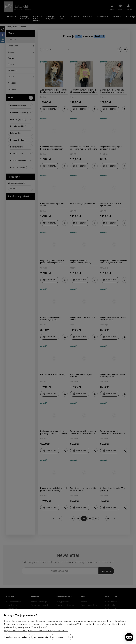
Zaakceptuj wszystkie (61, 637)
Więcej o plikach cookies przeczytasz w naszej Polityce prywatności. (36, 631)
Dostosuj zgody (41, 637)
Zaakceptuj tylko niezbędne (18, 637)
